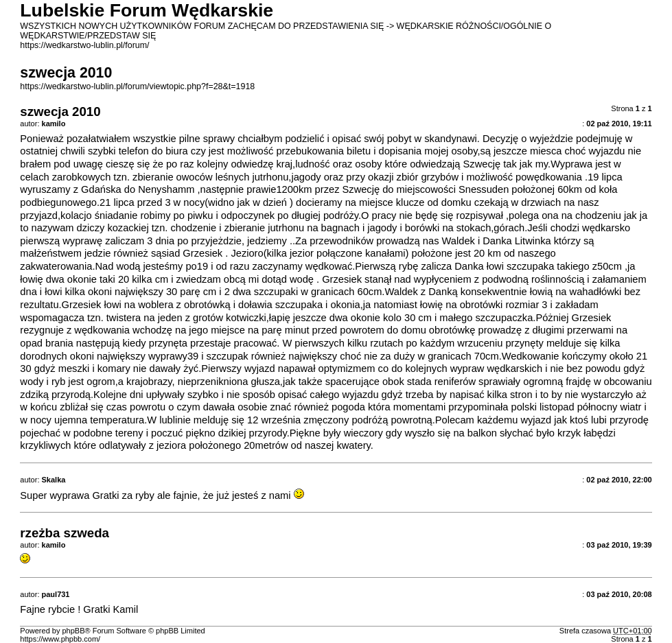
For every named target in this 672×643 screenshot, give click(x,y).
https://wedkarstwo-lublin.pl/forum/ (84, 45)
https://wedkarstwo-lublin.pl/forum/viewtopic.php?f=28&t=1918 (137, 86)
